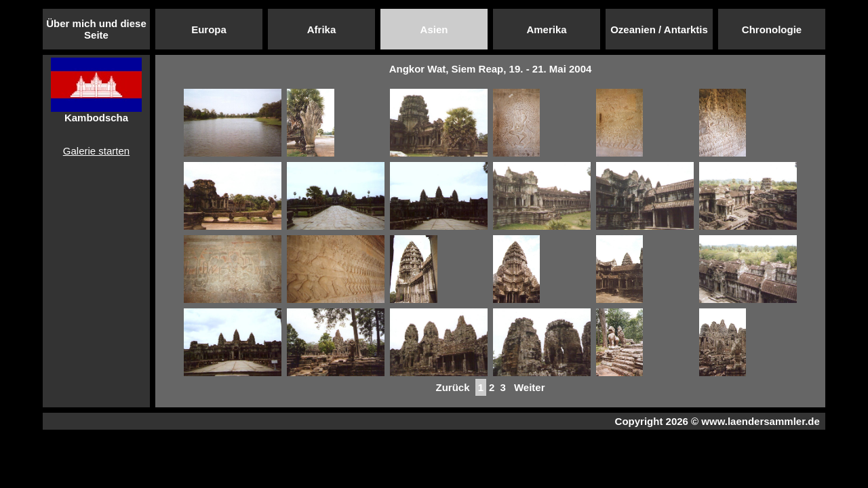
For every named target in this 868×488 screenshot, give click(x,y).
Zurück (452, 387)
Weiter (530, 387)
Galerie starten (96, 151)
